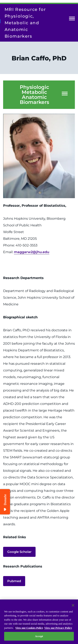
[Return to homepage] (0, 21)
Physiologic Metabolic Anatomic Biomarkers (34, 95)
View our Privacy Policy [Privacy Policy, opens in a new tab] (58, 628)
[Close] (73, 605)
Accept (39, 636)
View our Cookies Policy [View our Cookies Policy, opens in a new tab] (29, 628)
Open (72, 19)
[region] (39, 622)
